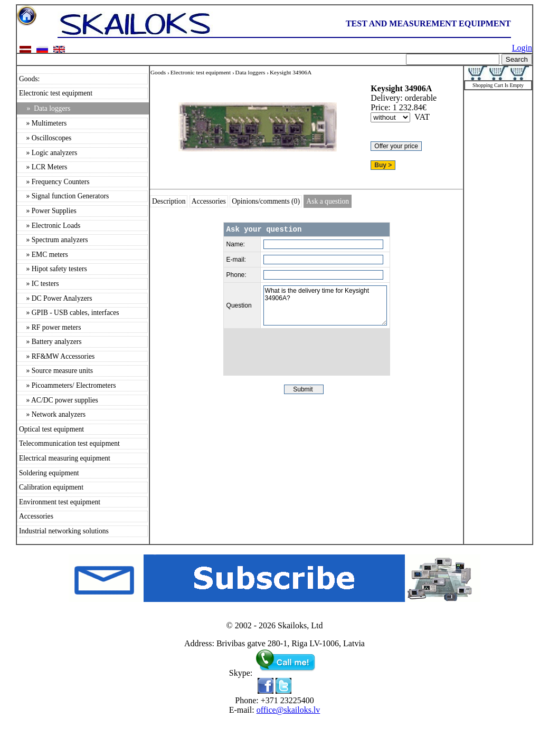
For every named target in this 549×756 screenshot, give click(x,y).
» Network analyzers (52, 414)
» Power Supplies (48, 211)
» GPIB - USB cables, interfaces (69, 313)
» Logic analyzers (48, 153)
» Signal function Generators (64, 196)
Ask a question (328, 201)
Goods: (29, 79)
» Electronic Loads (50, 226)
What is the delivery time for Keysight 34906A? (325, 305)
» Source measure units (56, 371)
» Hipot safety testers (53, 269)
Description (169, 201)
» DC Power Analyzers (56, 298)
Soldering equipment (49, 473)
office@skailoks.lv (288, 710)
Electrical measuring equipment (65, 458)
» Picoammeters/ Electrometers (67, 385)
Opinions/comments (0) (266, 201)
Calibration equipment (51, 487)
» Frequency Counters (54, 182)
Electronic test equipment (56, 93)
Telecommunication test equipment (69, 443)
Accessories (36, 516)
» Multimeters (43, 123)
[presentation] (307, 352)
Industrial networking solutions (64, 531)
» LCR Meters (43, 167)
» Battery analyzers (50, 342)
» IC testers (39, 284)
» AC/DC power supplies (59, 400)
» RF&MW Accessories (57, 356)
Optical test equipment (51, 429)
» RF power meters (50, 327)
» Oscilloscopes (45, 138)
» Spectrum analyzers (54, 240)
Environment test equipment (60, 502)
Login (522, 48)
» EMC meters (44, 255)
